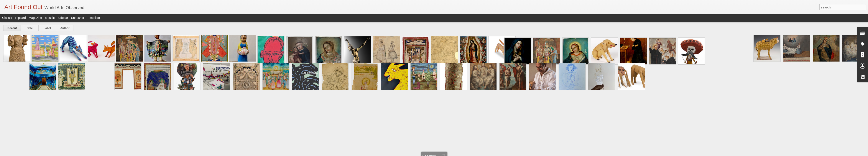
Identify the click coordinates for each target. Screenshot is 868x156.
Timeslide (93, 18)
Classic (7, 18)
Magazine (35, 18)
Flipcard (20, 18)
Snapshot (78, 18)
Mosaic (50, 18)
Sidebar (63, 18)
